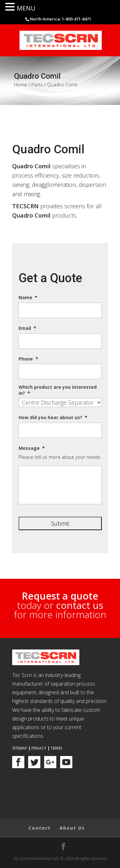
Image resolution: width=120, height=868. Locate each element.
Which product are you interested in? (58, 390)
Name (28, 298)
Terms (56, 748)
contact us (80, 605)
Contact (40, 828)
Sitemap (20, 748)
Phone (28, 359)
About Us (72, 828)
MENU (26, 8)
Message (32, 448)
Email (27, 328)
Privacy (39, 748)
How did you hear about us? (53, 418)
